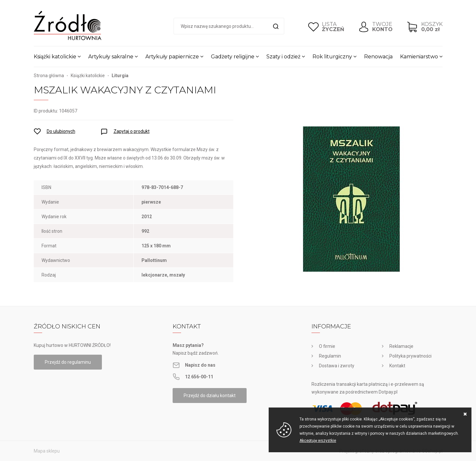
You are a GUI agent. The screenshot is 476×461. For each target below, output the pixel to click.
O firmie (327, 346)
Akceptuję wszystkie (318, 441)
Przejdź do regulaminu (68, 362)
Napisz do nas (200, 365)
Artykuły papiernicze (172, 57)
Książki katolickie (55, 57)
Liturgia (120, 76)
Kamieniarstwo (419, 57)
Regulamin (330, 356)
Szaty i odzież (283, 57)
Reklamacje (401, 346)
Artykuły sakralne (111, 57)
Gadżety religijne (233, 57)
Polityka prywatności (410, 356)
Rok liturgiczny (332, 57)
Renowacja (378, 57)
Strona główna (49, 76)
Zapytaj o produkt (132, 131)
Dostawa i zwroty (337, 366)
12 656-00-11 (199, 377)
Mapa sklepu (47, 451)
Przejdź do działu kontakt (210, 396)
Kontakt (397, 366)
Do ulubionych (61, 131)
